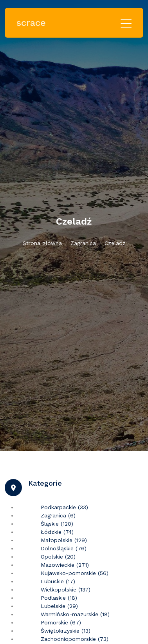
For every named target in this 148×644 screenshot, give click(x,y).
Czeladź (115, 243)
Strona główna (42, 243)
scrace (31, 23)
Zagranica (83, 243)
